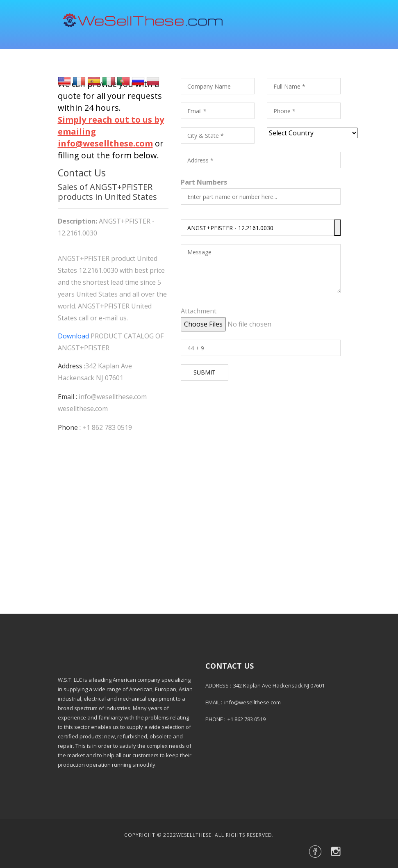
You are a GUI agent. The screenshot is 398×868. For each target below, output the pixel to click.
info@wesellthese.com (113, 397)
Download (73, 336)
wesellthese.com (83, 409)
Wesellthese (194, 835)
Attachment (199, 311)
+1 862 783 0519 (107, 427)
